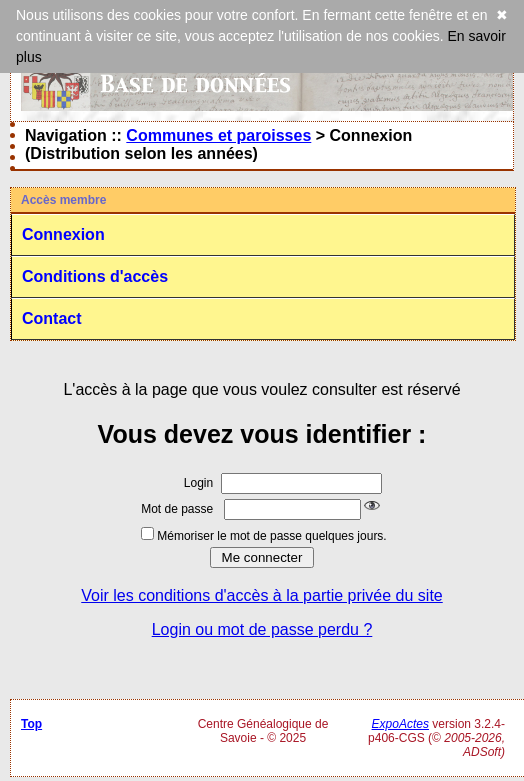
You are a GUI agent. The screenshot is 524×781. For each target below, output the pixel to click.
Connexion (63, 234)
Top (31, 724)
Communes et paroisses (218, 135)
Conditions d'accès (95, 276)
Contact (52, 318)
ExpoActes (400, 724)
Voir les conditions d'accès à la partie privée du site (261, 595)
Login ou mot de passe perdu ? (262, 629)
